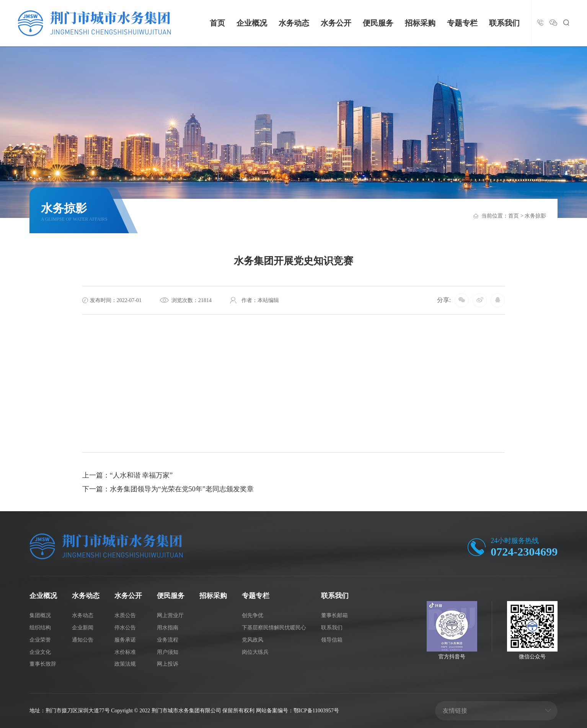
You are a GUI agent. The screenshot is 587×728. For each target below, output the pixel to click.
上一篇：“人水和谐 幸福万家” (127, 475)
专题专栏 (462, 23)
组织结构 (40, 628)
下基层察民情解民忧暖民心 (274, 628)
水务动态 (294, 23)
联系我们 (504, 23)
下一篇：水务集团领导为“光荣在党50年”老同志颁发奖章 (168, 489)
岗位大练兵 (255, 652)
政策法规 (125, 664)
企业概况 (252, 23)
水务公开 (336, 23)
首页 (217, 23)
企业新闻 (83, 628)
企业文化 (40, 652)
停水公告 (125, 628)
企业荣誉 (40, 640)
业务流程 (168, 640)
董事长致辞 (43, 664)
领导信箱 (332, 640)
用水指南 (168, 628)
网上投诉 (168, 664)
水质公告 (125, 615)
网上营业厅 (170, 615)
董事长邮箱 (334, 615)
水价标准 (125, 652)
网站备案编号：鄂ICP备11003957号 (298, 711)
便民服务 (378, 23)
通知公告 (83, 640)
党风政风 (253, 640)
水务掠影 (535, 216)
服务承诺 (125, 640)
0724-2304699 (524, 552)
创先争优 (253, 615)
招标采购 (420, 23)
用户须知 (168, 652)
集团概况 (40, 615)
